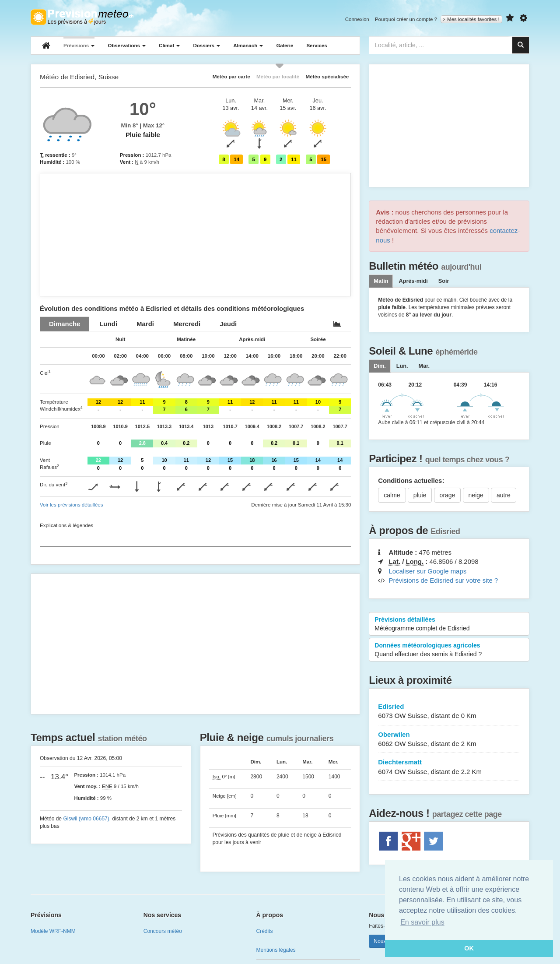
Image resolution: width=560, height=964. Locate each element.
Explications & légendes (66, 525)
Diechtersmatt (449, 767)
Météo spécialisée (327, 76)
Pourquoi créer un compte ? (406, 19)
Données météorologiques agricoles (449, 650)
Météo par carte (231, 76)
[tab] (65, 324)
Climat (169, 46)
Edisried (449, 712)
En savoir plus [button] (422, 922)
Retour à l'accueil (82, 17)
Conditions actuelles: (411, 480)
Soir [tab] (444, 281)
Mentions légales (276, 950)
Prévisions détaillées (449, 624)
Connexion (357, 19)
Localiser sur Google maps (427, 571)
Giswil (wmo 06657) (86, 819)
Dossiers (206, 46)
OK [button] (469, 948)
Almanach (248, 46)
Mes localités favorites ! (471, 19)
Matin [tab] (381, 281)
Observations (127, 46)
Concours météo (163, 931)
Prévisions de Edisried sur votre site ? (443, 580)
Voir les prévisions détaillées (71, 505)
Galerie (285, 46)
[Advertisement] (195, 235)
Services (317, 46)
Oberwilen (449, 740)
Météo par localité (278, 76)
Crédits (265, 931)
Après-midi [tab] (413, 281)
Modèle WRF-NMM (53, 931)
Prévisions (79, 46)
